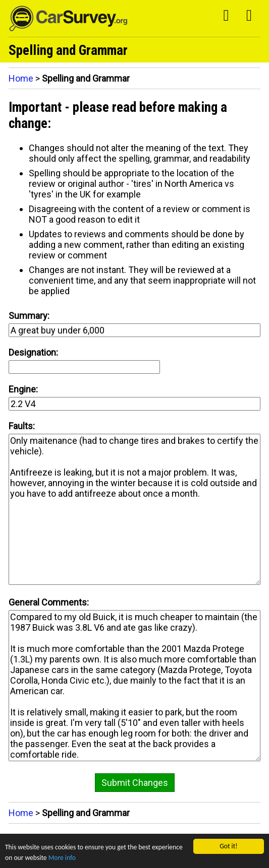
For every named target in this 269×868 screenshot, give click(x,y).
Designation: (33, 352)
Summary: (29, 316)
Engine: (23, 389)
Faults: (22, 426)
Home (21, 78)
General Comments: (49, 602)
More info (62, 858)
